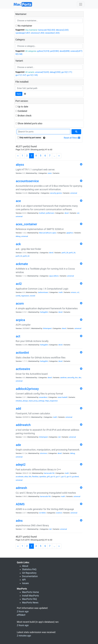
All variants (30, 72)
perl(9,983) (55, 51)
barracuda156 (49, 473)
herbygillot (44, 312)
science (59, 513)
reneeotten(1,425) (52, 33)
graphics (70, 233)
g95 (48, 477)
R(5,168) (19, 54)
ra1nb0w (42, 513)
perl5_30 (72, 253)
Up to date (22, 107)
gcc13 (69, 477)
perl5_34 (26, 256)
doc (76, 378)
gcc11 (58, 477)
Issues (25, 583)
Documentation (30, 576)
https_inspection (51, 401)
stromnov (44, 453)
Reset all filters (72, 138)
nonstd (32, 296)
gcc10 (53, 477)
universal (74, 193)
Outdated (21, 111)
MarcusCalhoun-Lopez (48, 233)
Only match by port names (29, 138)
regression (25, 296)
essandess (43, 397)
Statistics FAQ (29, 569)
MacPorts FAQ (29, 599)
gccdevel (75, 477)
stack (31, 401)
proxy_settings (39, 401)
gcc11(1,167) (21, 75)
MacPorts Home (30, 592)
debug (18, 236)
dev (80, 378)
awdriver (63, 378)
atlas (26, 477)
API (24, 580)
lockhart (42, 213)
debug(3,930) (55, 72)
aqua (51, 276)
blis (30, 477)
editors (56, 276)
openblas (43, 477)
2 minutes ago (24, 636)
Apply (19, 94)
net (59, 437)
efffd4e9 (21, 615)
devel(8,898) (65, 51)
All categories (31, 51)
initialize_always (22, 401)
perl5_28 (65, 253)
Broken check (23, 116)
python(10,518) (43, 51)
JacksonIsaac (43, 292)
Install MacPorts (30, 596)
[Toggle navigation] (81, 4)
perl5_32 (19, 256)
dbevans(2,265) (62, 30)
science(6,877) (76, 51)
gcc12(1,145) (32, 75)
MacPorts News (30, 603)
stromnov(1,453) (38, 33)
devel (67, 213)
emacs (74, 292)
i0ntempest (47, 328)
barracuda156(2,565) (47, 30)
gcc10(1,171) (67, 72)
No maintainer (24, 26)
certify (18, 296)
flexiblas (35, 477)
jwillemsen (50, 213)
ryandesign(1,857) (23, 33)
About (25, 566)
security (53, 193)
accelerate (20, 477)
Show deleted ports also (29, 123)
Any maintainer (31, 30)
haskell (65, 397)
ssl (78, 213)
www (50, 173)
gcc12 (64, 477)
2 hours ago (23, 625)
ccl (78, 292)
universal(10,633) (42, 72)
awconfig (71, 378)
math (61, 292)
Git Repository (29, 573)
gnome (59, 193)
